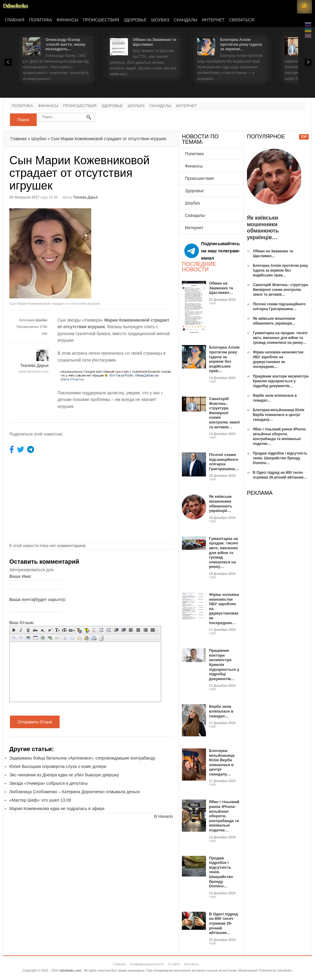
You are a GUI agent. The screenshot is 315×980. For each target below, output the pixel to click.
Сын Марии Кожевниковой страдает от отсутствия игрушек (109, 139)
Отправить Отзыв (35, 722)
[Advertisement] (142, 250)
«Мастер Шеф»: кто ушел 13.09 (40, 800)
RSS (304, 7)
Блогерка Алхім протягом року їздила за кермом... (241, 44)
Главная (15, 20)
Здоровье (135, 20)
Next (308, 62)
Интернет (213, 20)
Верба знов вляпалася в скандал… (221, 711)
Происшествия (101, 20)
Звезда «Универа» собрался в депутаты (48, 783)
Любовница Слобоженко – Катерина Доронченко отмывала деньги (75, 792)
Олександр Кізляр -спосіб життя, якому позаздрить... (65, 44)
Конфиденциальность (147, 964)
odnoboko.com (70, 970)
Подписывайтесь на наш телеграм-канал (212, 251)
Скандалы (186, 20)
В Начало (164, 816)
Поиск (23, 120)
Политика (40, 20)
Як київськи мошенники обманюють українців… (221, 504)
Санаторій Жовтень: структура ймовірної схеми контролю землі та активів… (224, 413)
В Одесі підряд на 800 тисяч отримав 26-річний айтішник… (223, 923)
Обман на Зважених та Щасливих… (221, 288)
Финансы (67, 20)
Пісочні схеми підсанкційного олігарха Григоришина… (224, 462)
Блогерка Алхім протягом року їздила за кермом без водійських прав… (224, 359)
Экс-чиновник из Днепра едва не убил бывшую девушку (64, 775)
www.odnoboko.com (34, 371)
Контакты (192, 964)
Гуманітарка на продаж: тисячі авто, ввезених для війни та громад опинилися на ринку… (224, 553)
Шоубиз (160, 20)
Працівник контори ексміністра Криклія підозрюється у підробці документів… (281, 381)
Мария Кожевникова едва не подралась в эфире (57, 809)
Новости (16, 7)
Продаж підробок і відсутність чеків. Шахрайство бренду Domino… (280, 458)
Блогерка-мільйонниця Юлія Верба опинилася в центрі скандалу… (222, 762)
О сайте (174, 964)
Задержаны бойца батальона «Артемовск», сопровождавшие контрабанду (82, 758)
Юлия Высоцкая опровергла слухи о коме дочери (58, 766)
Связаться (242, 20)
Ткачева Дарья (85, 197)
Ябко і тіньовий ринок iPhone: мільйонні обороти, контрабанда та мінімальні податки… (224, 816)
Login (289, 7)
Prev (8, 62)
